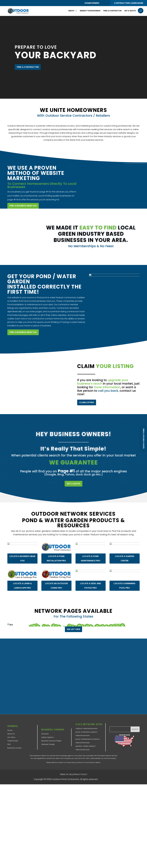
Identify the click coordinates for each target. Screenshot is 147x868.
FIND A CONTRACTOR (28, 67)
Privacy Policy (71, 762)
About (71, 11)
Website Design (48, 744)
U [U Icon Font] (141, 11)
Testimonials (13, 741)
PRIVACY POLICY (80, 774)
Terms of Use (83, 762)
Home (10, 730)
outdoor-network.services (86, 728)
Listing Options (47, 737)
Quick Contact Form (144, 439)
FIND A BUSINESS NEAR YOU (23, 332)
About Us (11, 734)
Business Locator (14, 748)
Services (45, 734)
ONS (106, 779)
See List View (73, 629)
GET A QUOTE (73, 484)
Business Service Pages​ (51, 741)
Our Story (11, 737)
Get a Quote (130, 11)
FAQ (9, 744)
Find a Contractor (112, 11)
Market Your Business (90, 11)
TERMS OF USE (66, 774)
